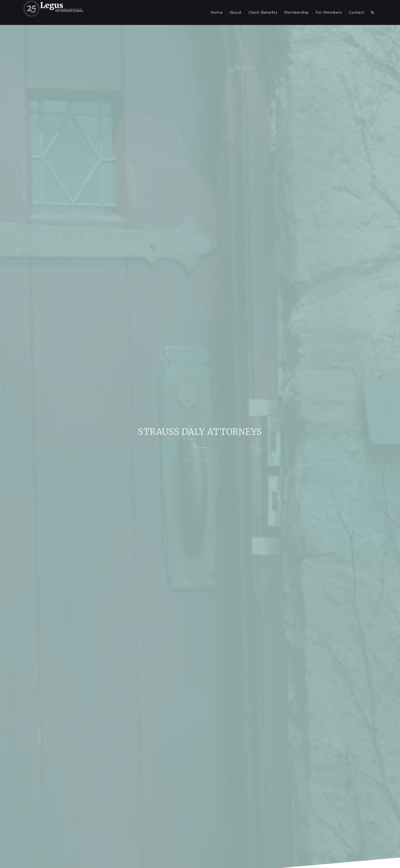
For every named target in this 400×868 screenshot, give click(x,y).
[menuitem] (217, 12)
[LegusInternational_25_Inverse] (53, 12)
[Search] (372, 12)
